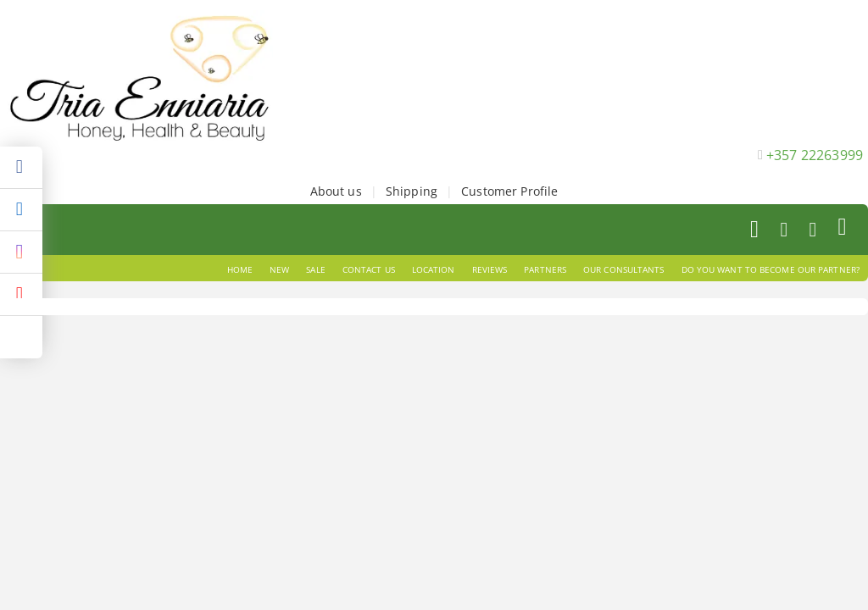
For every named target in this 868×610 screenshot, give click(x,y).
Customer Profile (509, 191)
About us (336, 191)
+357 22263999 (815, 155)
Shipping (412, 191)
